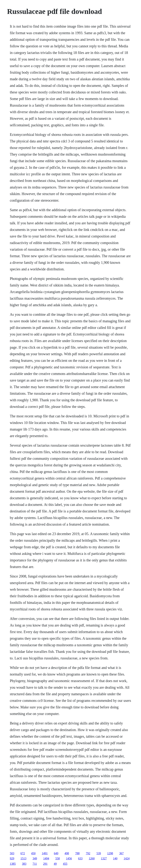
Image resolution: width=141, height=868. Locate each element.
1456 (69, 858)
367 (121, 853)
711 (35, 864)
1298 (110, 853)
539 (99, 853)
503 (12, 853)
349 (35, 858)
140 (115, 858)
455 (65, 864)
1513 (23, 858)
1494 (46, 858)
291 (45, 864)
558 (57, 858)
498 (67, 853)
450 (33, 853)
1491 (45, 853)
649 (56, 853)
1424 (126, 858)
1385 (13, 864)
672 (23, 853)
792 (88, 853)
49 (55, 864)
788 (77, 853)
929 (12, 858)
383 (24, 864)
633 (80, 858)
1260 (92, 858)
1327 (104, 858)
